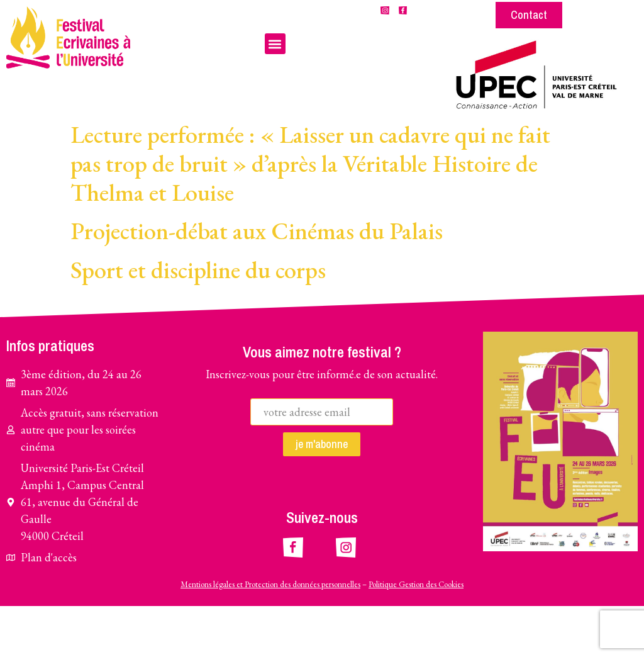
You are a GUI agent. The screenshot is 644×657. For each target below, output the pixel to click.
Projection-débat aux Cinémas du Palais (257, 282)
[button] (275, 44)
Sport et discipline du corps (198, 320)
